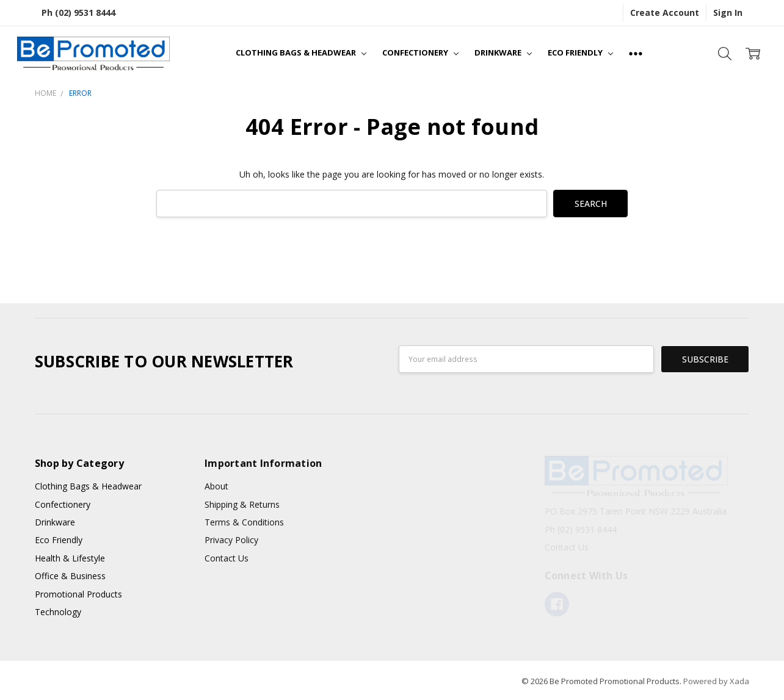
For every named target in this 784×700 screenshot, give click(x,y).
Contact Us (227, 558)
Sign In (728, 13)
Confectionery (420, 52)
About (216, 486)
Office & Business (70, 576)
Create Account (665, 13)
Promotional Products (78, 594)
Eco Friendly (580, 52)
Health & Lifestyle (70, 558)
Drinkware (503, 52)
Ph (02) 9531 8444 (78, 13)
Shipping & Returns (242, 504)
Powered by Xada (716, 681)
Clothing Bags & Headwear (301, 52)
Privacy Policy (231, 540)
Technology (58, 612)
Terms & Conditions (244, 522)
